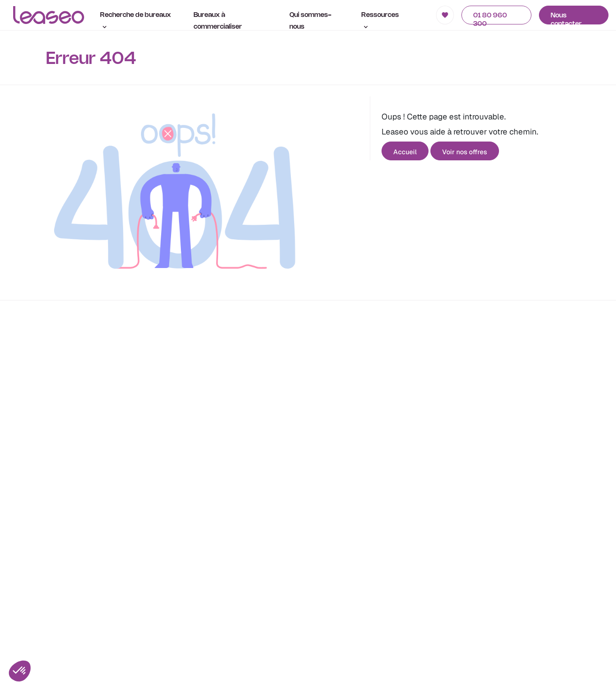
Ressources (380, 20)
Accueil (405, 152)
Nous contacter (566, 19)
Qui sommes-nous (310, 21)
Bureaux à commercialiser (218, 21)
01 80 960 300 (490, 19)
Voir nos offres (465, 152)
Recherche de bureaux (136, 20)
